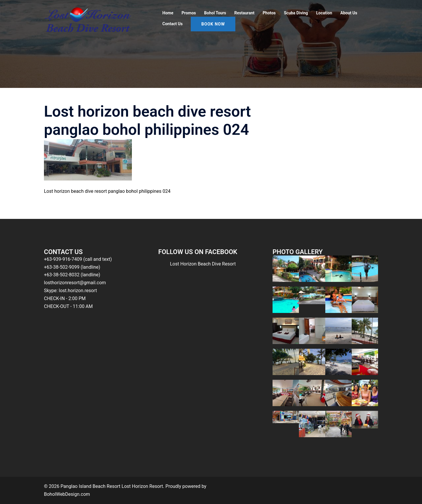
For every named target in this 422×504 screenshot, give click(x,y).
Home (168, 13)
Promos (189, 13)
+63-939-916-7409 (63, 259)
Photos (269, 13)
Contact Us (172, 24)
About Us (349, 13)
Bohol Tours (215, 13)
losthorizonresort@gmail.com (75, 283)
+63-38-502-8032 (62, 275)
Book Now (213, 24)
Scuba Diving (296, 13)
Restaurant (245, 13)
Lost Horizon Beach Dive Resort (203, 264)
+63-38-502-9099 (62, 267)
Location (324, 13)
